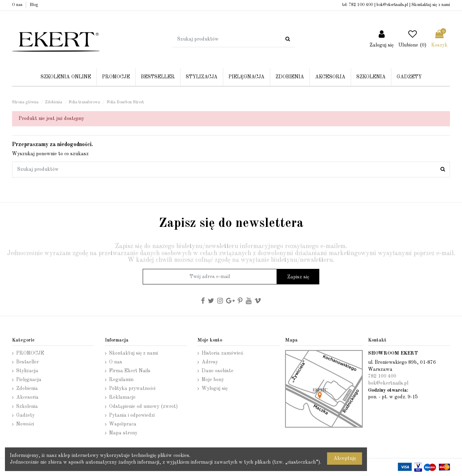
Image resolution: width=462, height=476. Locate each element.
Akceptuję (345, 458)
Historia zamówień (223, 353)
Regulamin (121, 380)
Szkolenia (27, 406)
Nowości (25, 424)
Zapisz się (298, 277)
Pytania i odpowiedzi (132, 415)
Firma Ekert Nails (130, 371)
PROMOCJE (30, 353)
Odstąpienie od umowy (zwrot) (143, 406)
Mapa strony (123, 433)
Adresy (210, 362)
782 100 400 (361, 5)
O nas (18, 5)
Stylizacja (27, 371)
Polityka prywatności (132, 388)
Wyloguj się (215, 388)
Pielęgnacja (29, 380)
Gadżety (25, 415)
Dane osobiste (218, 371)
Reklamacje (122, 397)
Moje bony (213, 380)
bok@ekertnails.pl (392, 5)
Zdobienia (27, 388)
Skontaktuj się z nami (431, 5)
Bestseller (28, 362)
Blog (34, 5)
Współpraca (123, 424)
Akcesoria (27, 397)
